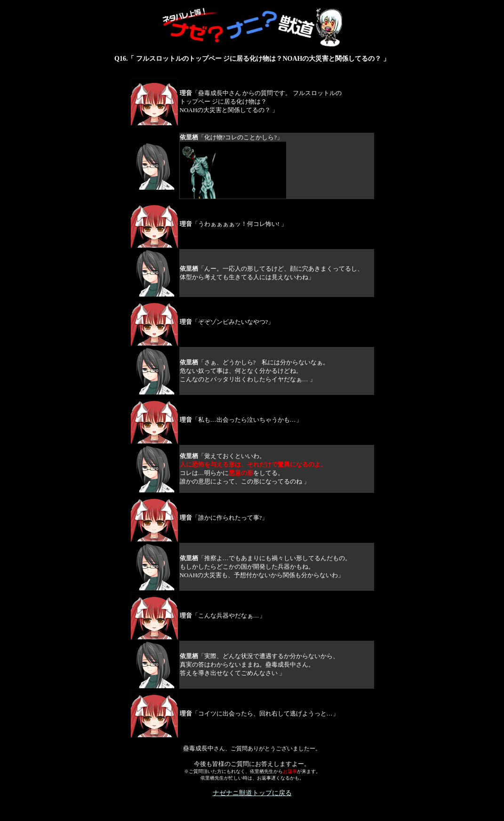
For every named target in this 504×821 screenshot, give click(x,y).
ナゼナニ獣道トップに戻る (252, 793)
